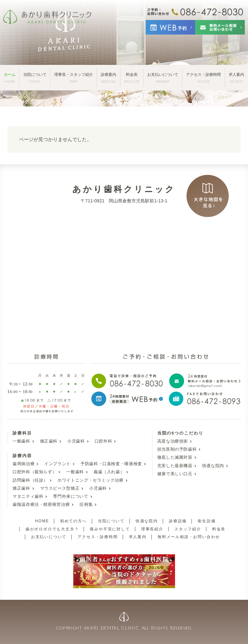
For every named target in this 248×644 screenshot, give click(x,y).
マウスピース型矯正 (60, 488)
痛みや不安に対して (110, 529)
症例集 (86, 505)
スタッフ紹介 (188, 529)
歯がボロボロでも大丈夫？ (52, 529)
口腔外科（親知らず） (35, 472)
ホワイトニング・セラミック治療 (90, 480)
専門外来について (71, 496)
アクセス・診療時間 (203, 78)
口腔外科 (103, 441)
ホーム (10, 78)
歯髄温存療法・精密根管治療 (41, 505)
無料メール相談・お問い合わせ (189, 537)
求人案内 (236, 78)
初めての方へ (73, 521)
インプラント (57, 464)
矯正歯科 (49, 441)
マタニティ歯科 (28, 496)
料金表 (132, 78)
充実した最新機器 (175, 466)
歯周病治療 (24, 464)
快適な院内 (213, 466)
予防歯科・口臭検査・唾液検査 (111, 464)
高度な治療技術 (173, 441)
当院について (35, 78)
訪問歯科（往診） (30, 480)
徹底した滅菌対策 (175, 457)
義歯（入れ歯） (109, 472)
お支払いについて (163, 78)
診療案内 (108, 78)
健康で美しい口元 (175, 474)
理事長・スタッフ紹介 (74, 78)
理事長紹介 (152, 529)
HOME (42, 521)
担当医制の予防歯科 (177, 449)
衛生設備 (207, 521)
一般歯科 (21, 441)
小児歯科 (76, 441)
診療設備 (178, 521)
